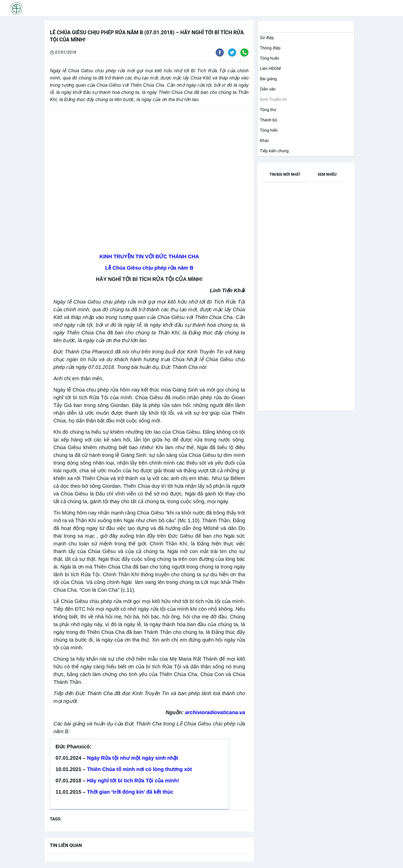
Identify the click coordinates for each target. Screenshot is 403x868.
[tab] (285, 174)
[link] (266, 38)
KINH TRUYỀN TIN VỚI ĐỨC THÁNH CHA (149, 256)
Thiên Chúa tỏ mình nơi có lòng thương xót (140, 769)
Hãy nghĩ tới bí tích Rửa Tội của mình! (133, 781)
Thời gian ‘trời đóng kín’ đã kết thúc (130, 792)
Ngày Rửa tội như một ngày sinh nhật (133, 758)
